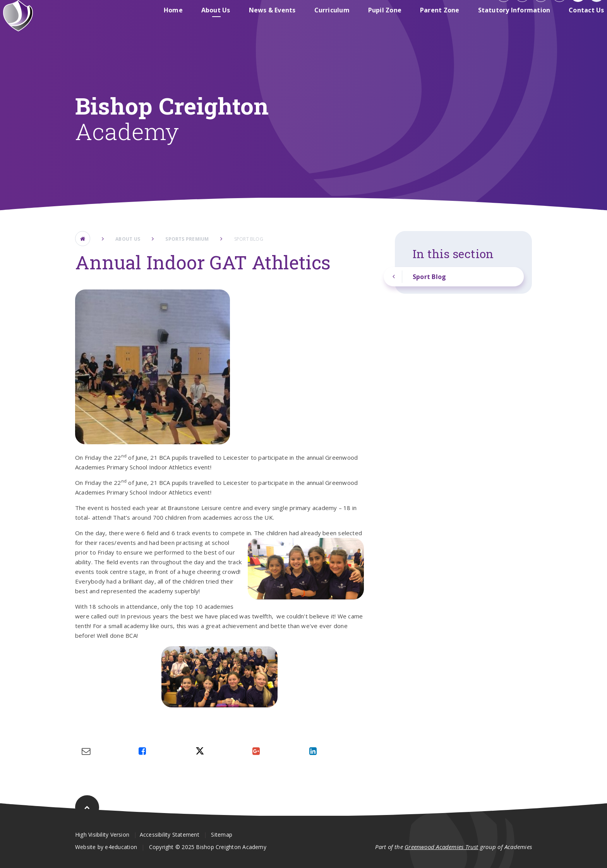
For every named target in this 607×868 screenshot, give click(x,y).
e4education (121, 847)
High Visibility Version (102, 835)
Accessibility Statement (170, 835)
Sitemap (222, 835)
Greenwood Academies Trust (442, 847)
